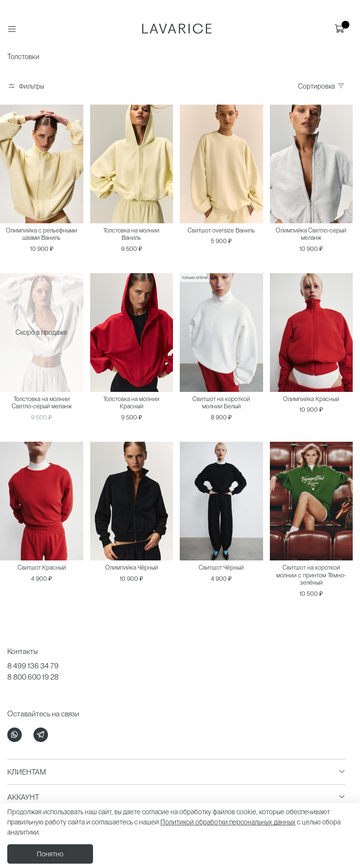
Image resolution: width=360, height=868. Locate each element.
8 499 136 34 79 (33, 666)
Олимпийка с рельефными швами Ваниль (41, 234)
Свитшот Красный (42, 567)
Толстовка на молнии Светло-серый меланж (42, 403)
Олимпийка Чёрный (132, 567)
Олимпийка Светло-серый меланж (311, 234)
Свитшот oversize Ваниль (221, 230)
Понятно (50, 854)
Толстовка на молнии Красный (131, 403)
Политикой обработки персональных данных (228, 822)
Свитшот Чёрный (221, 567)
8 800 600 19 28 (33, 677)
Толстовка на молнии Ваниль (131, 234)
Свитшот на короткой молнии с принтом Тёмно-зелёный (311, 575)
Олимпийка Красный (311, 399)
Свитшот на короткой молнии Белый (221, 403)
